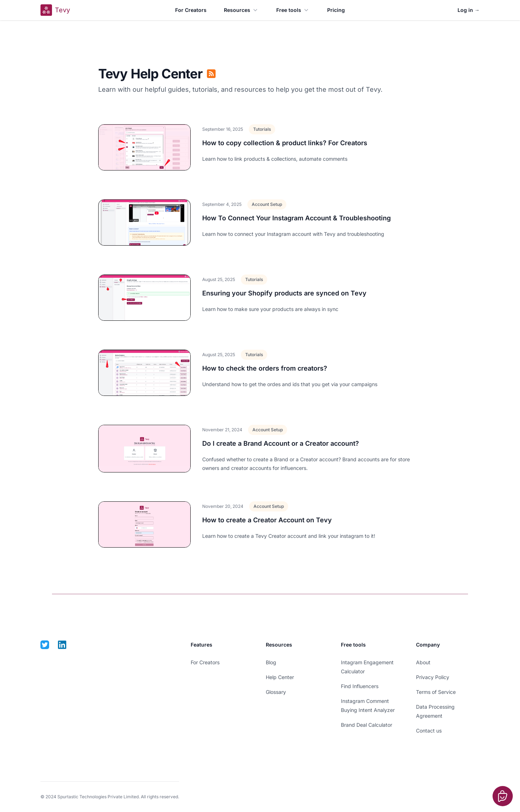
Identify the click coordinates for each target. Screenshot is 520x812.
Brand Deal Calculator (367, 725)
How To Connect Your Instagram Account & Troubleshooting (296, 218)
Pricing (336, 10)
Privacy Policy (433, 677)
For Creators (191, 10)
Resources (241, 10)
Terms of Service (436, 692)
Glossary (276, 692)
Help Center (280, 677)
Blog (271, 662)
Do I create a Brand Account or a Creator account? (281, 443)
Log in (469, 10)
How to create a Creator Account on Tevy (267, 520)
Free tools (293, 10)
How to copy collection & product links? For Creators (285, 143)
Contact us (429, 731)
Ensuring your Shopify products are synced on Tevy (284, 293)
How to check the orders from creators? (265, 368)
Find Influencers (360, 686)
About (423, 662)
